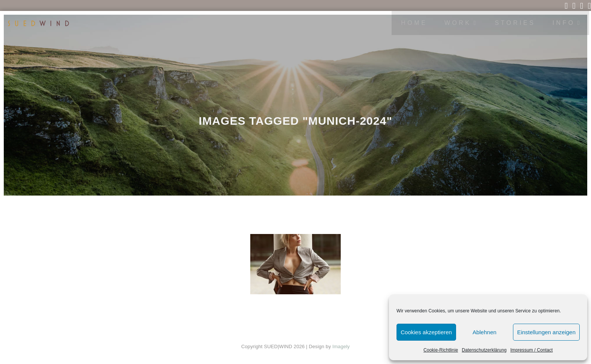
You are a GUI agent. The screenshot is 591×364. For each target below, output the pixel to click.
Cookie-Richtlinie (441, 350)
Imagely (341, 346)
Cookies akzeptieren (426, 332)
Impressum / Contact (532, 350)
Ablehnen (485, 332)
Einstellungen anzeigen (546, 332)
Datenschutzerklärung (484, 350)
